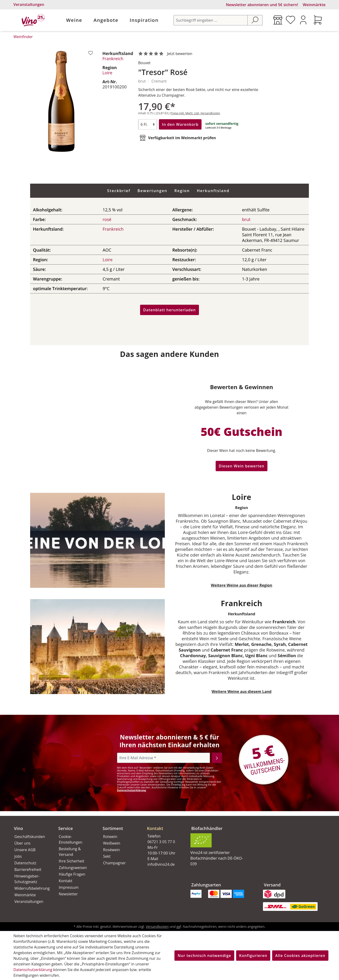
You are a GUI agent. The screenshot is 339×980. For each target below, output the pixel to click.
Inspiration (144, 20)
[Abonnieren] (217, 758)
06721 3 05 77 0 (161, 842)
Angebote (106, 20)
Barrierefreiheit (28, 869)
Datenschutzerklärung (131, 790)
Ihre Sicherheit (71, 861)
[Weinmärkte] (278, 20)
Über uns (22, 843)
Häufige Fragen (72, 874)
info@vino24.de (161, 864)
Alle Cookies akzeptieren (300, 956)
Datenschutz (25, 863)
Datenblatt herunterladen (169, 310)
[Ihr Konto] (303, 20)
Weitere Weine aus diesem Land (242, 692)
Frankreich (113, 59)
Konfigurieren (253, 956)
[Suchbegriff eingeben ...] (211, 20)
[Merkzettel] (291, 20)
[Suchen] (255, 20)
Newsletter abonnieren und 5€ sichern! (262, 5)
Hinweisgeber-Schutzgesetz (27, 879)
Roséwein (111, 850)
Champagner (114, 863)
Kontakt (65, 881)
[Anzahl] (148, 124)
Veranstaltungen (29, 4)
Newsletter (68, 894)
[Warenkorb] (318, 20)
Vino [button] (18, 828)
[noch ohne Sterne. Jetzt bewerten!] (166, 54)
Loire (107, 73)
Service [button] (65, 828)
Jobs (18, 856)
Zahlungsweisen (73, 868)
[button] (163, 825)
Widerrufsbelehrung (31, 888)
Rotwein (110, 837)
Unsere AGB (25, 850)
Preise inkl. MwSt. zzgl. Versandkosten (195, 113)
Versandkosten (157, 927)
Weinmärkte (314, 5)
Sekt (107, 856)
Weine (74, 20)
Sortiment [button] (113, 828)
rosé (107, 219)
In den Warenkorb (180, 124)
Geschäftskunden (30, 837)
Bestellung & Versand (70, 852)
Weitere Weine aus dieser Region (242, 585)
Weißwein (112, 843)
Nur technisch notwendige (204, 956)
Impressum (69, 887)
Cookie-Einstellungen (70, 839)
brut (246, 219)
